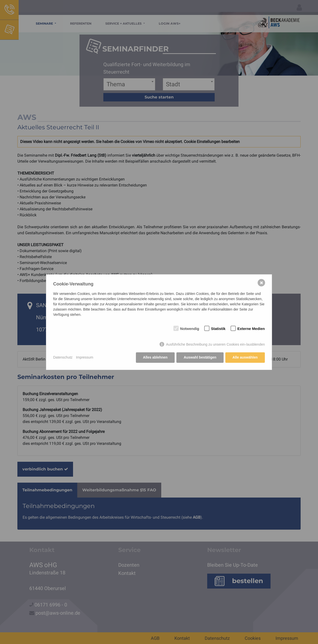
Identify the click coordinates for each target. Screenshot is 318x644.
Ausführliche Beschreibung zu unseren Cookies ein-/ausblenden (215, 344)
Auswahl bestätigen (200, 357)
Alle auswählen (245, 357)
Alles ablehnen (155, 357)
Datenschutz (63, 357)
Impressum (85, 357)
